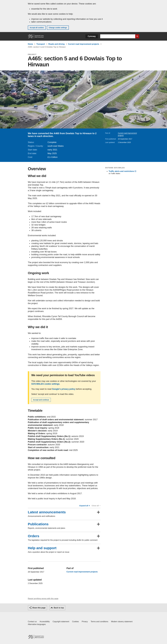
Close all (96, 506)
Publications (38, 524)
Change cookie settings (58, 28)
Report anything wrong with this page (43, 599)
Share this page (39, 608)
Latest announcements (47, 512)
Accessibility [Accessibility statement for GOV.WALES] (45, 622)
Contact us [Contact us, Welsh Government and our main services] (32, 622)
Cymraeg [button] (92, 36)
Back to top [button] (59, 608)
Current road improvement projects (84, 44)
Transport (41, 44)
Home (30, 44)
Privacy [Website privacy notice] (85, 622)
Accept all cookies (37, 28)
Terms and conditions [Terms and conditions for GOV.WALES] (99, 622)
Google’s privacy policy (64, 389)
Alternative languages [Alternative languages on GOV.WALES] (37, 624)
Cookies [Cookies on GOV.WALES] (75, 622)
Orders (34, 536)
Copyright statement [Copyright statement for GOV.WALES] (61, 622)
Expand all (84, 506)
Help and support (42, 548)
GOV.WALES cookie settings (45, 384)
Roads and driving (56, 44)
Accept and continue (41, 400)
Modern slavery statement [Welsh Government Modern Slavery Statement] (122, 622)
